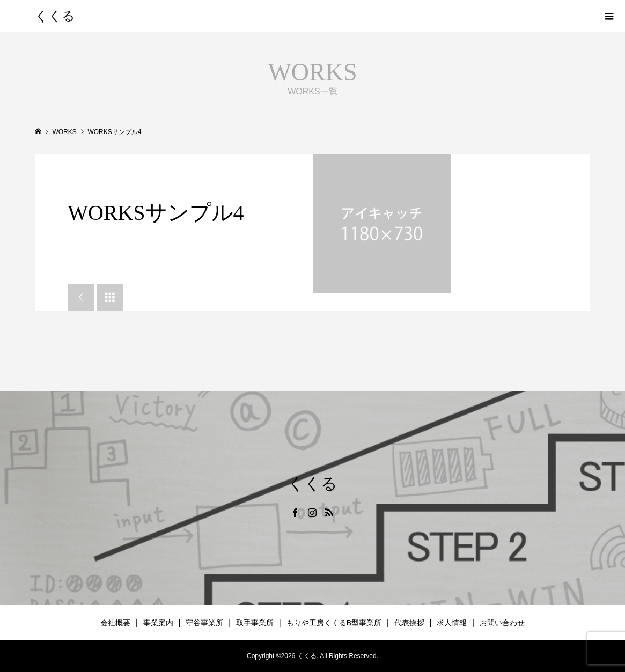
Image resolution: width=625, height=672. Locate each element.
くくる (55, 16)
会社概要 (115, 623)
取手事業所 (255, 623)
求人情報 (452, 623)
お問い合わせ (502, 623)
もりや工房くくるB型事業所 (334, 623)
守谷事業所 (204, 623)
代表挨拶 (409, 623)
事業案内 (158, 623)
